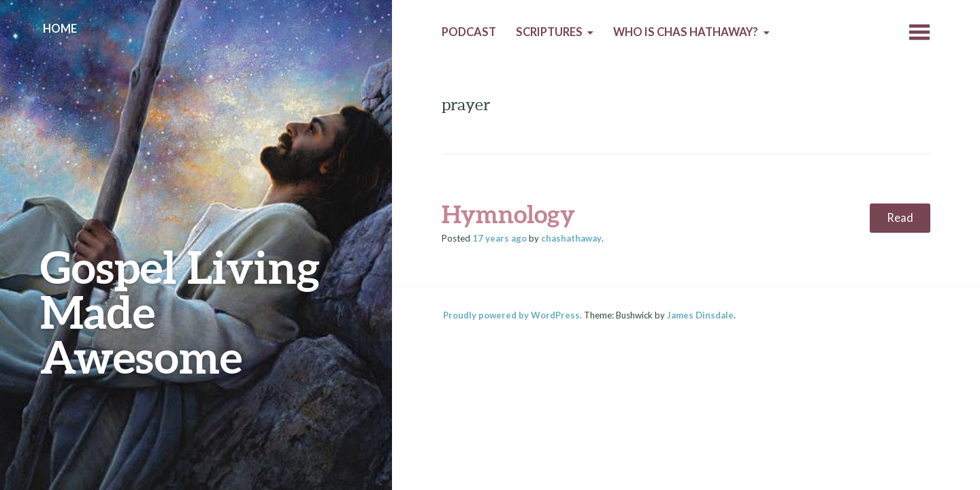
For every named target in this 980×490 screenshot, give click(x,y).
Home (60, 29)
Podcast (469, 32)
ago (500, 238)
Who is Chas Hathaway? (686, 32)
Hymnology (508, 214)
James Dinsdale (700, 315)
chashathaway (571, 238)
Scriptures (549, 32)
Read (900, 218)
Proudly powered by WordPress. (512, 315)
